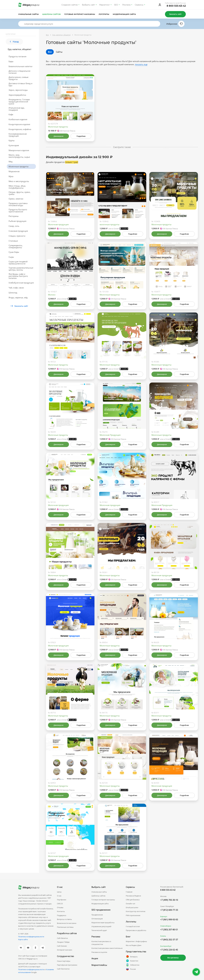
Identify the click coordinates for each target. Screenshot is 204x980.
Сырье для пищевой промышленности (18, 263)
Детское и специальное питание (19, 72)
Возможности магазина (67, 923)
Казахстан (132, 961)
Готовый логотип (133, 926)
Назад (14, 42)
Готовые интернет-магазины (80, 14)
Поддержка (62, 915)
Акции (95, 958)
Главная (129, 892)
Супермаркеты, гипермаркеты (16, 246)
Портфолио (62, 900)
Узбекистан (133, 965)
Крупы (12, 140)
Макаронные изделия (19, 150)
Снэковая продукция (18, 231)
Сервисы (139, 5)
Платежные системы (65, 927)
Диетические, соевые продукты (18, 78)
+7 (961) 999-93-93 (169, 920)
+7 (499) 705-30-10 (169, 900)
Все (50, 52)
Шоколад (13, 293)
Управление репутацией (101, 926)
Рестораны (14, 216)
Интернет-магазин (65, 950)
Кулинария (14, 145)
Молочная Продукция (110, 435)
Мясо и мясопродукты (19, 181)
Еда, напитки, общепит (20, 49)
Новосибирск (166, 926)
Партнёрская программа (67, 965)
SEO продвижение (101, 910)
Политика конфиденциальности (31, 937)
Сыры (11, 257)
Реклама (126, 5)
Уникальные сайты (28, 14)
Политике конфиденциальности (31, 969)
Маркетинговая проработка (103, 923)
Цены (59, 892)
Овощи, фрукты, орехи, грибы (20, 193)
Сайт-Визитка (62, 938)
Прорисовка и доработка (136, 930)
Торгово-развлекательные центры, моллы (21, 269)
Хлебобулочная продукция (21, 283)
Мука (11, 176)
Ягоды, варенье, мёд (18, 297)
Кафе (11, 114)
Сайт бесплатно (63, 969)
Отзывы (60, 907)
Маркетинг (105, 5)
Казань (163, 936)
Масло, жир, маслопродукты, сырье (19, 156)
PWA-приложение (133, 915)
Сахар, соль (14, 226)
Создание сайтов (70, 5)
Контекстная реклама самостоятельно (107, 948)
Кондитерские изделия (19, 124)
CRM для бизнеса (133, 900)
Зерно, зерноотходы (18, 90)
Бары (11, 61)
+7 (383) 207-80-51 (169, 930)
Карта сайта (23, 939)
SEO (116, 5)
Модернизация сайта (124, 14)
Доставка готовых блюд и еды (20, 84)
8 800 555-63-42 (176, 6)
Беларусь (132, 957)
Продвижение (97, 915)
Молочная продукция (58, 224)
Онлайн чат (130, 904)
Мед (10, 161)
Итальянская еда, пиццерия (17, 109)
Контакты (61, 911)
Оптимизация (97, 919)
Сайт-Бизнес (62, 946)
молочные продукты (110, 224)
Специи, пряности (17, 236)
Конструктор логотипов (136, 911)
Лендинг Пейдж (63, 942)
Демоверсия (58, 136)
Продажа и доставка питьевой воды (18, 204)
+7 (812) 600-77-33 (169, 910)
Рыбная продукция (17, 221)
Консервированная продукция (18, 135)
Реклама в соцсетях (99, 952)
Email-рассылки (132, 907)
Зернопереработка (17, 95)
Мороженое (14, 171)
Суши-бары (14, 252)
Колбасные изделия (18, 119)
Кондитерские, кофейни (20, 129)
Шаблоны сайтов (52, 14)
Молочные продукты (19, 166)
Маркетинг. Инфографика (136, 941)
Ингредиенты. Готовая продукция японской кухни (19, 102)
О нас (59, 896)
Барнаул (164, 916)
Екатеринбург (166, 946)
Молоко (52, 295)
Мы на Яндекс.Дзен (134, 945)
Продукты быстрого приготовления (18, 211)
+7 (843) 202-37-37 (169, 940)
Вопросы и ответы (64, 919)
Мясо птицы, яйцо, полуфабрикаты (17, 187)
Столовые (13, 241)
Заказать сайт (175, 14)
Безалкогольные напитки (20, 66)
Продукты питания (17, 56)
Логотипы (104, 14)
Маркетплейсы (99, 965)
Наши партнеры (64, 961)
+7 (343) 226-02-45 (169, 950)
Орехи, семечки (16, 199)
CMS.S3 (60, 904)
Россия (131, 969)
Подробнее (81, 136)
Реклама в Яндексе (133, 896)
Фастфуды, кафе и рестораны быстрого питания (18, 276)
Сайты (59, 52)
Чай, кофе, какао (16, 288)
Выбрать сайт (88, 5)
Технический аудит (99, 930)
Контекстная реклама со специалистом (101, 943)
